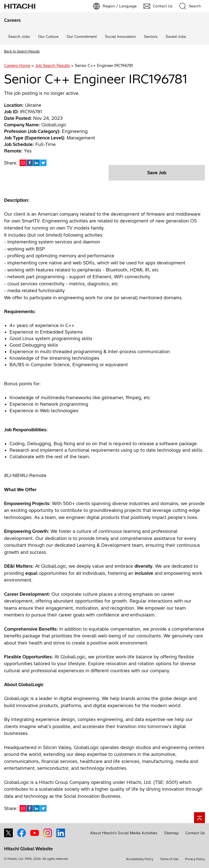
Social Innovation (120, 36)
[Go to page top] (199, 818)
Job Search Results (53, 66)
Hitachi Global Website (28, 849)
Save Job (157, 173)
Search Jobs (19, 36)
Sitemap (171, 833)
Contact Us (195, 833)
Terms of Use (169, 859)
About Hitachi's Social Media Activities (124, 833)
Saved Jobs (176, 36)
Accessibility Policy (140, 859)
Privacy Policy (195, 859)
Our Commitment (82, 36)
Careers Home (17, 66)
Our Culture (48, 36)
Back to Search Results (22, 51)
